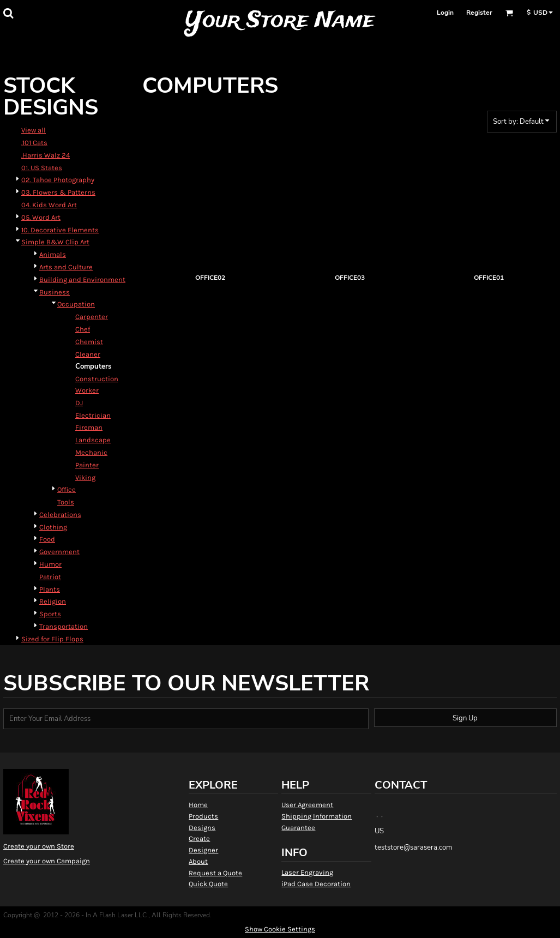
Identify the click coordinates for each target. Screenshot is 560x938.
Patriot (50, 577)
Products (203, 816)
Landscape (93, 440)
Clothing (53, 527)
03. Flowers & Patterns (58, 192)
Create (199, 838)
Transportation (64, 626)
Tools (66, 502)
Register (479, 13)
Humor (50, 564)
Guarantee (298, 828)
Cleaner (88, 354)
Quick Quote (208, 884)
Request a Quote (215, 873)
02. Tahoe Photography (58, 180)
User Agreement (307, 805)
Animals (53, 254)
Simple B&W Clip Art (55, 242)
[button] (8, 13)
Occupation (76, 304)
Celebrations (60, 515)
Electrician (93, 415)
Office (67, 489)
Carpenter (92, 317)
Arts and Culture (66, 267)
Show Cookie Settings (280, 929)
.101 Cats (34, 143)
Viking (85, 477)
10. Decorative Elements (60, 230)
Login (445, 13)
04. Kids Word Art (49, 205)
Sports (50, 614)
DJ (79, 403)
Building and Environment (82, 279)
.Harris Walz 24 (46, 155)
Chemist (89, 342)
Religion (53, 601)
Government (59, 552)
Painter (87, 465)
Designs (202, 828)
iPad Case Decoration (316, 884)
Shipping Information (317, 816)
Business (55, 292)
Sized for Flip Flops (52, 639)
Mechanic (91, 452)
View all (34, 130)
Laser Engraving (307, 872)
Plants (50, 589)
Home (198, 805)
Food (47, 539)
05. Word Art (41, 217)
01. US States (42, 168)
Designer (203, 850)
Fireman (89, 427)
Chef (83, 329)
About (198, 861)
